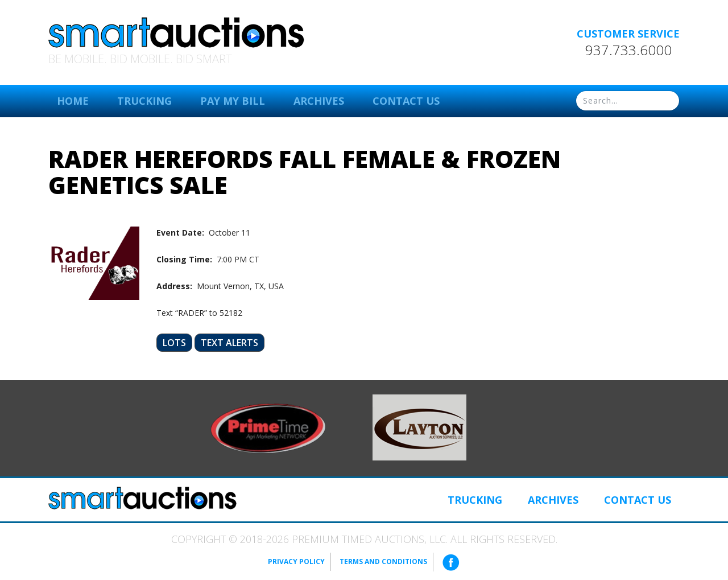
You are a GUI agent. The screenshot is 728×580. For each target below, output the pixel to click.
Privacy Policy (296, 562)
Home (73, 101)
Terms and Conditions (383, 562)
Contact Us (406, 101)
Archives (319, 101)
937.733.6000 (628, 50)
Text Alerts (229, 343)
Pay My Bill (233, 101)
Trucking (144, 101)
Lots (174, 343)
